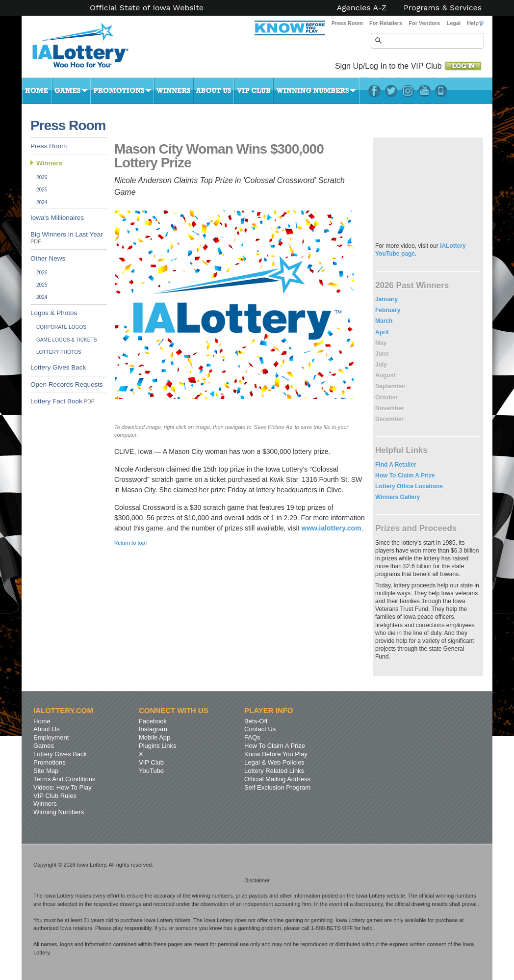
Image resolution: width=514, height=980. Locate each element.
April (382, 332)
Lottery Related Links (274, 771)
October (386, 397)
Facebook (374, 91)
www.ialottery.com (331, 528)
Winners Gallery (398, 497)
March (384, 321)
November (390, 408)
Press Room (347, 23)
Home (37, 91)
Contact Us (260, 729)
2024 (42, 202)
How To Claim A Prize (405, 476)
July (381, 365)
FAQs (252, 737)
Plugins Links (158, 746)
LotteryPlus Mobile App (441, 91)
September (390, 386)
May (381, 343)
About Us (214, 91)
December (389, 419)
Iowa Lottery (89, 49)
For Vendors (424, 23)
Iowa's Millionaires (57, 218)
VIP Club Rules (55, 796)
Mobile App (154, 737)
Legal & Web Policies (274, 762)
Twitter (391, 91)
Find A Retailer (396, 465)
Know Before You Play (276, 754)
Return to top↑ (131, 543)
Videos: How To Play (63, 787)
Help (475, 23)
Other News (48, 258)
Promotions (122, 91)
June (382, 354)
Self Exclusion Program (277, 787)
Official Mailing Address (277, 779)
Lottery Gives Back (58, 367)
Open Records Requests (67, 384)
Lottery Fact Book (62, 401)
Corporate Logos (61, 327)
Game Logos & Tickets (66, 340)
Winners (174, 91)
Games (71, 91)
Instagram (408, 91)
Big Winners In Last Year (67, 238)
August (385, 375)
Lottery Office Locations (409, 486)
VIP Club (254, 91)
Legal (453, 23)
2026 (42, 177)
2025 (42, 190)
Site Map (46, 771)
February (388, 310)
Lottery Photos (59, 352)
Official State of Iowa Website (147, 8)
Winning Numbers (316, 91)
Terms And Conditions (64, 779)
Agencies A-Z (362, 8)
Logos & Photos (54, 313)
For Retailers (386, 23)
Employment (51, 737)
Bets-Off (256, 721)
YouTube (424, 91)
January (386, 299)
